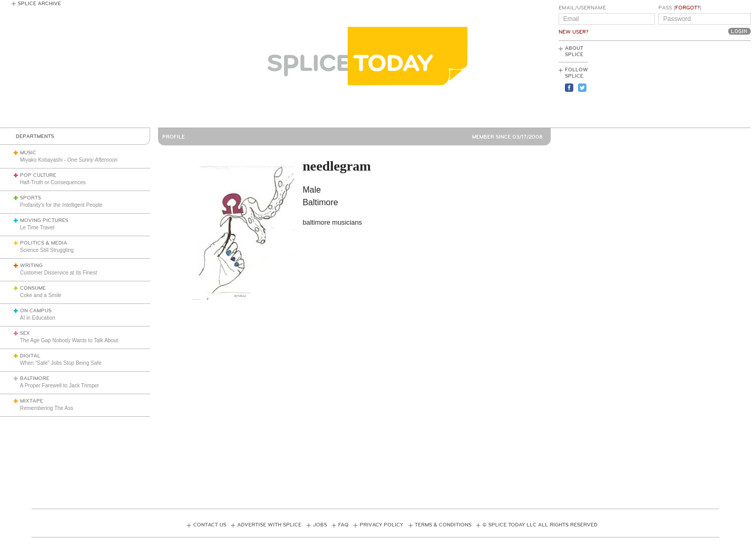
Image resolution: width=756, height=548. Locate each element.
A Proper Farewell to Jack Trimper (60, 386)
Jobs (320, 525)
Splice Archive (39, 4)
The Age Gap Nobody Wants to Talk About (69, 340)
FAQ (343, 525)
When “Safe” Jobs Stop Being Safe (61, 363)
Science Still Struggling (47, 250)
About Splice (574, 51)
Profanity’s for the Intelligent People (62, 205)
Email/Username (582, 8)
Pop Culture (38, 175)
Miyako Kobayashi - (69, 160)
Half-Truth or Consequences (53, 182)
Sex (25, 333)
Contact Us (210, 525)
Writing (31, 266)
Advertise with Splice (269, 525)
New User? (574, 32)
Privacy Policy (381, 525)
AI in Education (38, 318)
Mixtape (31, 401)
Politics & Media (44, 243)
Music (28, 153)
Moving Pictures (44, 220)
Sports (30, 198)
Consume (33, 288)
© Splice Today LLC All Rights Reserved (540, 525)
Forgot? (687, 8)
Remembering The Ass (47, 408)
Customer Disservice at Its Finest (59, 273)
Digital (30, 356)
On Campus (36, 311)
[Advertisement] (703, 85)
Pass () (680, 8)
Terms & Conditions (443, 525)
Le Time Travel (37, 228)
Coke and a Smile (41, 295)
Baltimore (35, 378)
